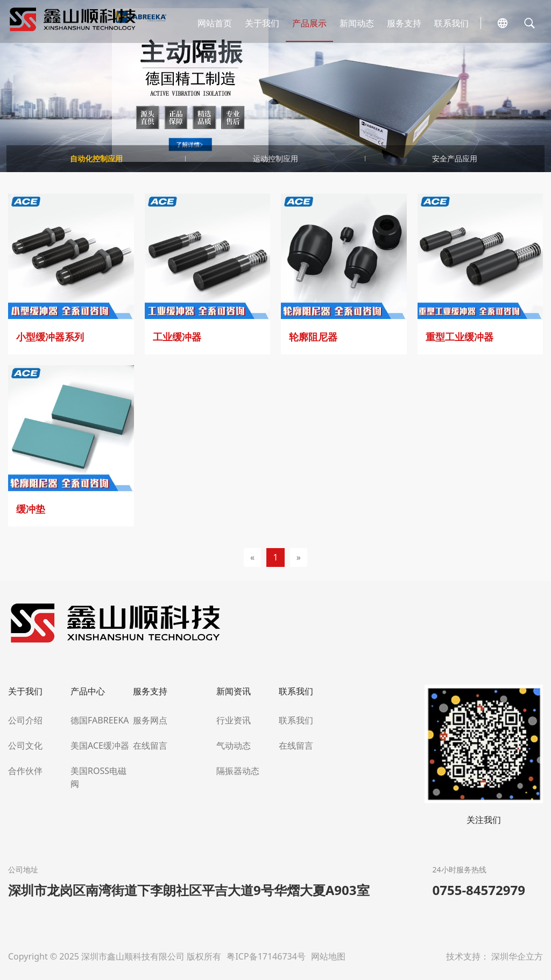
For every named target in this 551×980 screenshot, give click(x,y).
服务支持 (404, 23)
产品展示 (309, 23)
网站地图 (328, 956)
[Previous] (252, 558)
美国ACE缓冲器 (100, 745)
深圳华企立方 (517, 956)
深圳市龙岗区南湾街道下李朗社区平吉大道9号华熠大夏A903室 (189, 890)
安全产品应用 (455, 158)
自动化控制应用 (96, 158)
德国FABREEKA (100, 720)
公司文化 (25, 745)
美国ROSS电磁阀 (98, 777)
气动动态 (234, 745)
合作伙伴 (25, 771)
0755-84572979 (479, 890)
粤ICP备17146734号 (267, 956)
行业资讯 (234, 720)
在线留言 (150, 745)
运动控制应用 (275, 158)
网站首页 (215, 23)
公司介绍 (25, 720)
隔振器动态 (238, 771)
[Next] (299, 558)
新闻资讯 (234, 691)
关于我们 (262, 23)
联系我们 (451, 23)
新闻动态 (357, 23)
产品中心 (88, 691)
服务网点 (150, 720)
